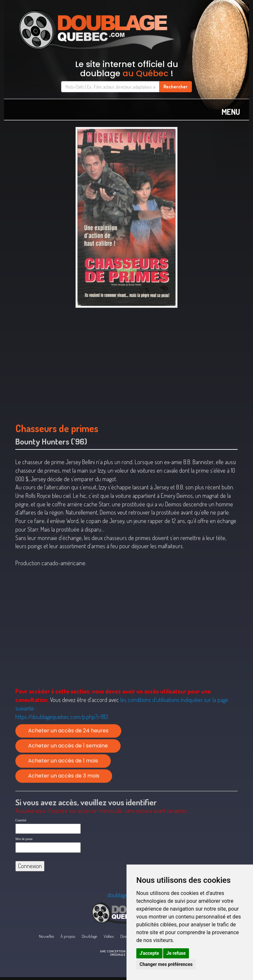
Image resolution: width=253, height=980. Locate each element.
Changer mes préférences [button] (166, 964)
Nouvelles (46, 936)
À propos (68, 936)
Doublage (89, 936)
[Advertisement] (126, 362)
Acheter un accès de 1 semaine (68, 746)
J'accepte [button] (149, 953)
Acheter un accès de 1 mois (63, 761)
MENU (231, 112)
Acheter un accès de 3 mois (64, 776)
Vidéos (109, 936)
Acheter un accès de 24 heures (68, 731)
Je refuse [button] (176, 953)
